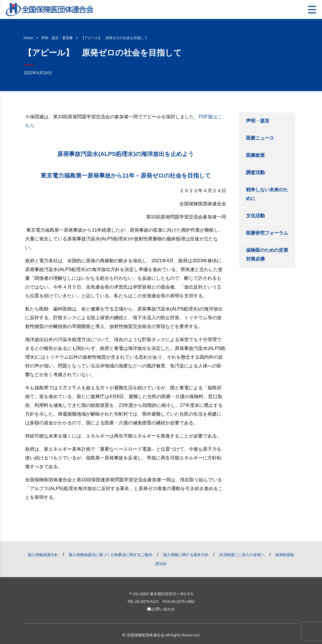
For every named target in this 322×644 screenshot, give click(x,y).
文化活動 (255, 216)
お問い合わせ (161, 609)
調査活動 (255, 172)
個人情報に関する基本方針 (186, 555)
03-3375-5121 (147, 602)
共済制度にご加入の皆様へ (242, 555)
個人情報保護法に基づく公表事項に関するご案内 (110, 555)
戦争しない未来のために (267, 194)
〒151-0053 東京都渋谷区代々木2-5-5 (161, 594)
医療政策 (255, 155)
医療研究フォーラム (267, 233)
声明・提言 (258, 121)
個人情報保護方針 (43, 555)
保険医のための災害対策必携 (267, 255)
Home (28, 38)
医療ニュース (260, 138)
